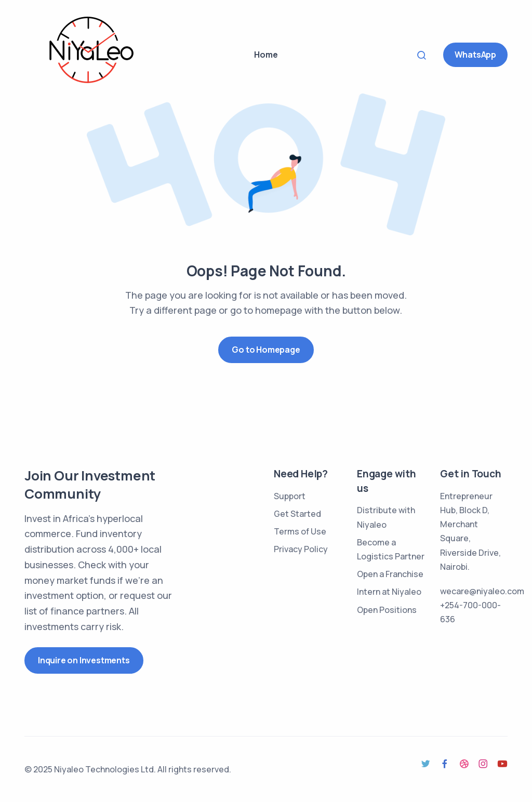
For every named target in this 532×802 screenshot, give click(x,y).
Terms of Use (300, 531)
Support (290, 496)
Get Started (297, 514)
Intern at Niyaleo (389, 592)
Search (424, 55)
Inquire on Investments (84, 660)
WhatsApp (475, 55)
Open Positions (387, 610)
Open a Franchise (390, 574)
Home (266, 55)
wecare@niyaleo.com (482, 591)
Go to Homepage (266, 350)
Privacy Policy (301, 549)
